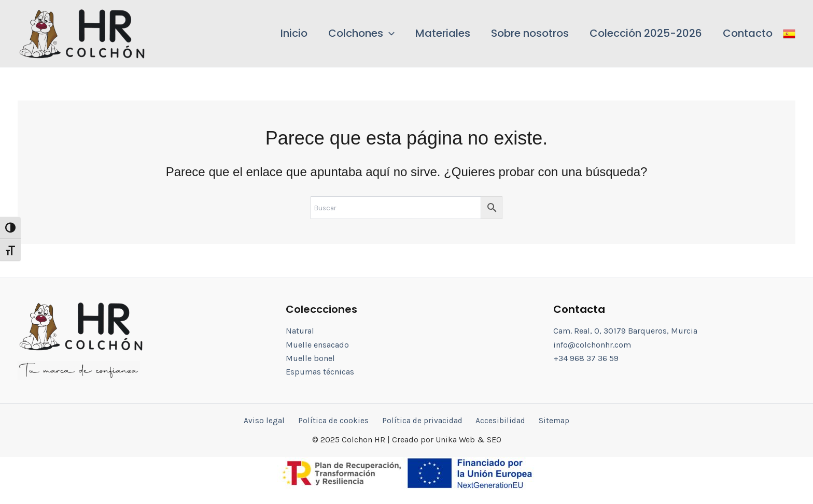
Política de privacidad (421, 420)
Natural (300, 330)
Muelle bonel (310, 358)
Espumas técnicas (320, 371)
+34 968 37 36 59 (586, 358)
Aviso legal (272, 420)
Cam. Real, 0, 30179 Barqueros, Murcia (625, 330)
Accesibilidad (496, 420)
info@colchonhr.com (592, 344)
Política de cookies (336, 420)
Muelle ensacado (317, 344)
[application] (412, 33)
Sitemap (546, 420)
